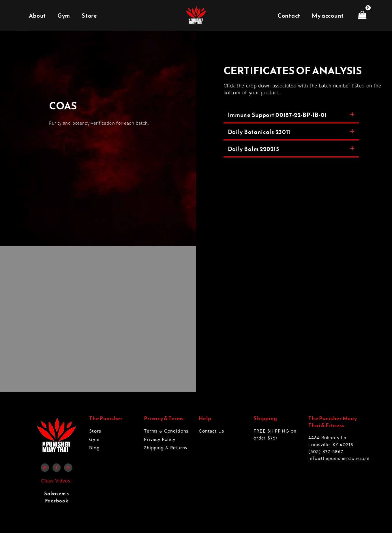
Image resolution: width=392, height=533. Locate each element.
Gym (64, 16)
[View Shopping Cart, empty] (362, 16)
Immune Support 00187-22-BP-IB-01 (277, 115)
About (37, 16)
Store (89, 16)
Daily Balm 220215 (254, 149)
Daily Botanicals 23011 (259, 132)
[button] (291, 116)
